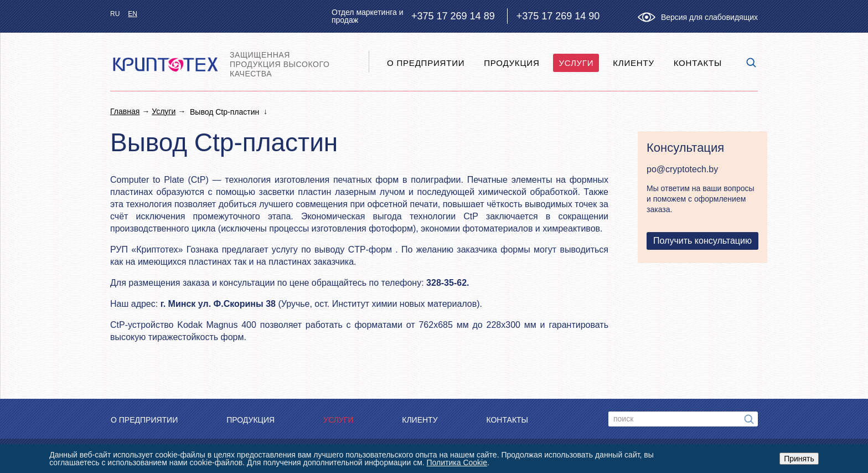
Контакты (698, 63)
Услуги (576, 63)
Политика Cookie (457, 462)
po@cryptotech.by (682, 169)
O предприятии (426, 63)
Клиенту (634, 63)
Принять (799, 459)
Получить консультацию (702, 241)
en (133, 14)
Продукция (512, 63)
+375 (453, 16)
